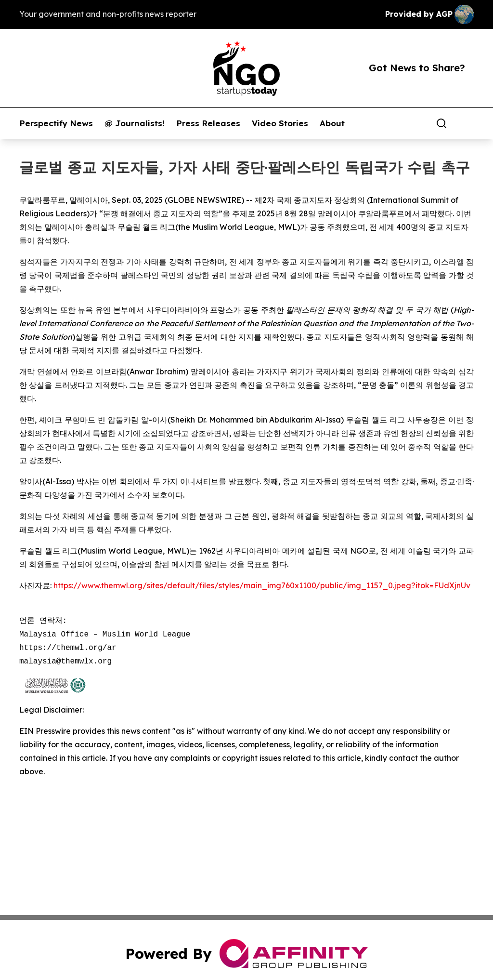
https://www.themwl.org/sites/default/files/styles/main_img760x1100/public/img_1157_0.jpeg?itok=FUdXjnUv (262, 585)
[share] (467, 123)
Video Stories (280, 123)
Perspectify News (56, 123)
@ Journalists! (135, 123)
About (332, 123)
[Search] (441, 123)
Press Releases (208, 123)
